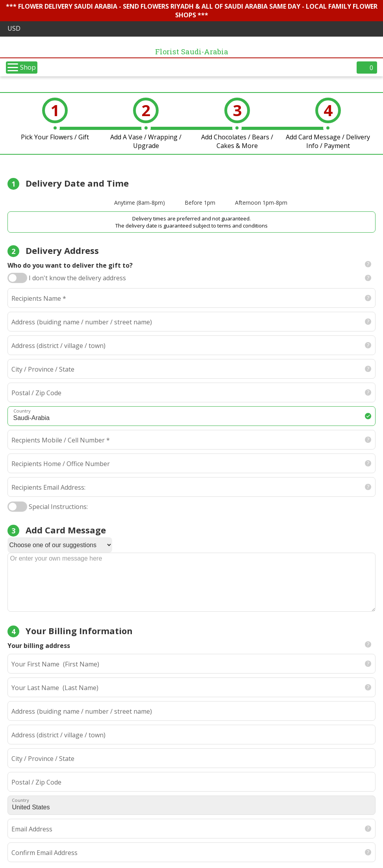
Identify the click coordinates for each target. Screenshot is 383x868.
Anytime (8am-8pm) (140, 203)
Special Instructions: (58, 507)
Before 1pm (200, 203)
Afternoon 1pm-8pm (261, 203)
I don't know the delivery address (77, 278)
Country (20, 800)
